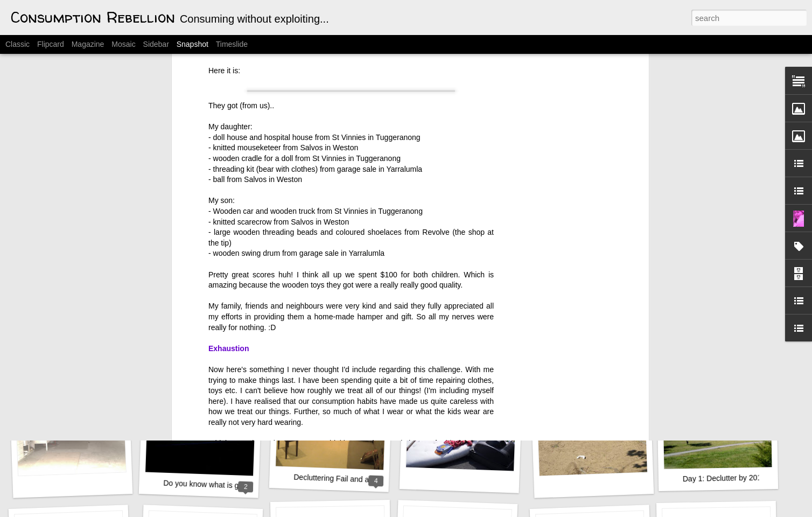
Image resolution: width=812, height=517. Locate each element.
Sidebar (156, 44)
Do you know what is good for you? (222, 485)
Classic (17, 44)
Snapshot (192, 44)
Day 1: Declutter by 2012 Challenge (742, 478)
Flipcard (51, 44)
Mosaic (123, 44)
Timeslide (232, 44)
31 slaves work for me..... (205, 333)
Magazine (88, 44)
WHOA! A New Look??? (77, 337)
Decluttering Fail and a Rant (340, 479)
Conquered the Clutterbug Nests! (738, 332)
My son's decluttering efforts (344, 331)
